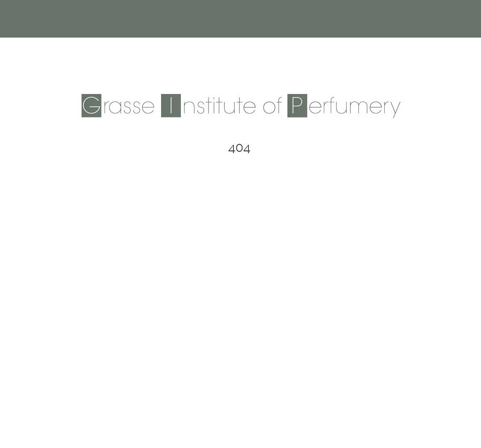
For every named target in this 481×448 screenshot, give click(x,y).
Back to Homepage (241, 240)
